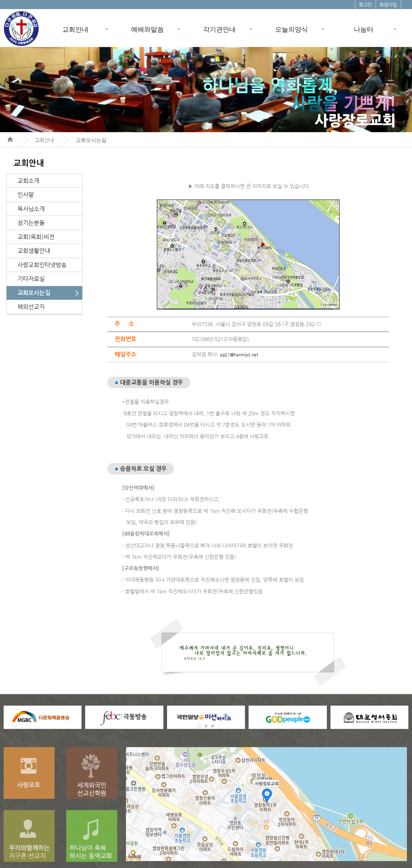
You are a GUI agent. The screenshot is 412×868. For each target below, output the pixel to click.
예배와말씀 (156, 32)
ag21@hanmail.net (239, 355)
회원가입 (388, 5)
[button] (199, 726)
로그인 (365, 5)
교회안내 (86, 32)
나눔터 (376, 32)
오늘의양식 (300, 32)
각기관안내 (228, 32)
